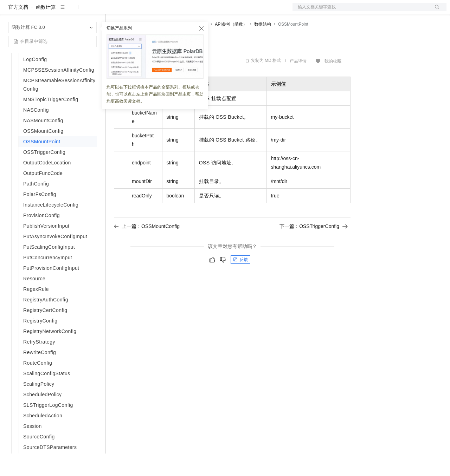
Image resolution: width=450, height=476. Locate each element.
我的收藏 (333, 84)
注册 (409, 11)
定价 (152, 11)
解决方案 (113, 11)
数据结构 (263, 47)
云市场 (171, 11)
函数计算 (46, 30)
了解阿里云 (232, 11)
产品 (91, 11)
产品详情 (298, 83)
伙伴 (191, 11)
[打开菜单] (11, 11)
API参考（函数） (231, 47)
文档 (361, 11)
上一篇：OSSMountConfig (147, 249)
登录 (435, 11)
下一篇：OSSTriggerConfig (314, 249)
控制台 (392, 11)
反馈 (240, 282)
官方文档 (18, 30)
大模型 (72, 11)
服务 (207, 11)
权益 (135, 11)
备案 (375, 11)
